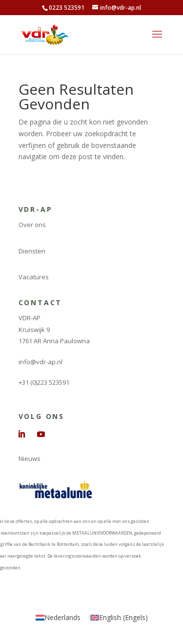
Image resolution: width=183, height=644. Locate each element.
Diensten (32, 251)
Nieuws (30, 458)
